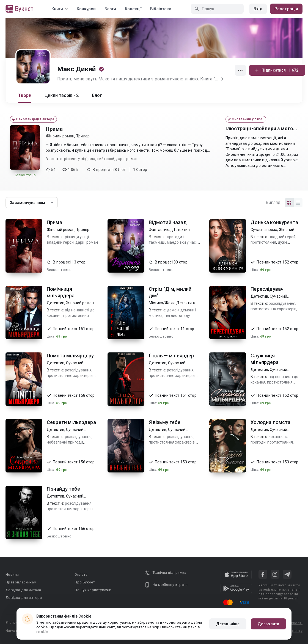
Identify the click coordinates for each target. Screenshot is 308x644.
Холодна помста (270, 422)
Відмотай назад (168, 222)
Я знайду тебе (63, 489)
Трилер (83, 136)
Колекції (133, 9)
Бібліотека (161, 9)
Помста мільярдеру (70, 356)
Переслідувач (267, 289)
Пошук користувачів (93, 590)
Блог (97, 95)
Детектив (181, 230)
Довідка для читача (23, 590)
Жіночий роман (60, 136)
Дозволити (268, 624)
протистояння (263, 242)
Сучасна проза (264, 230)
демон (173, 310)
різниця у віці (75, 159)
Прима (54, 129)
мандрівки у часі (182, 242)
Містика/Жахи (162, 303)
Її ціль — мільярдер (171, 356)
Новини (12, 574)
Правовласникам (21, 582)
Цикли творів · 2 (62, 95)
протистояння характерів (273, 309)
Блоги (110, 9)
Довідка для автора (24, 598)
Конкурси (86, 9)
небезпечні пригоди (65, 442)
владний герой (101, 159)
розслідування (282, 303)
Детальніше (228, 624)
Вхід (258, 9)
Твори (25, 95)
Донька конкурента (274, 222)
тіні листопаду (177, 316)
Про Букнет (85, 582)
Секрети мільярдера (71, 422)
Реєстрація (286, 9)
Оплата (81, 574)
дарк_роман (127, 159)
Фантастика (160, 230)
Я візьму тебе (165, 422)
